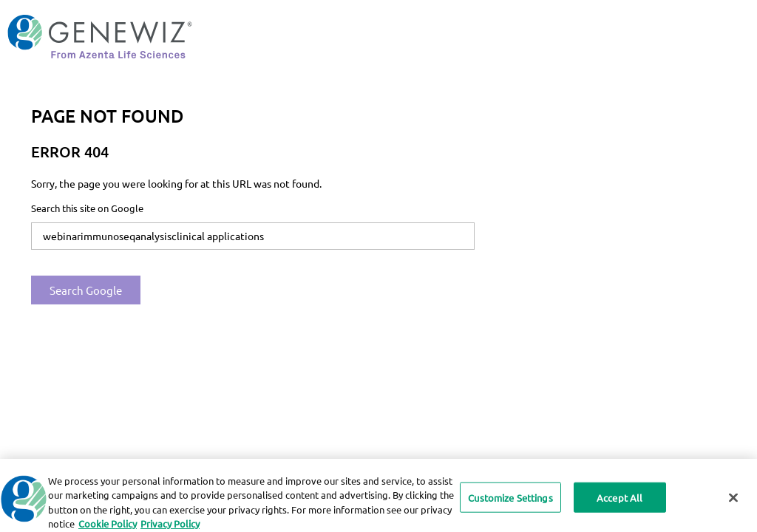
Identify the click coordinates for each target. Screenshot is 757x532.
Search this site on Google (87, 208)
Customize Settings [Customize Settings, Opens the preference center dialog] (510, 501)
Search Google (86, 290)
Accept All (619, 501)
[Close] (733, 502)
